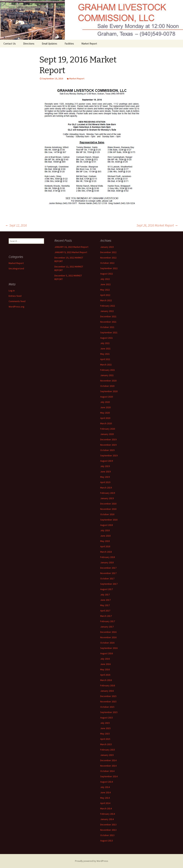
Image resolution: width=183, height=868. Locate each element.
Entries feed (15, 296)
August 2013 (107, 841)
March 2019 (106, 488)
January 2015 (107, 755)
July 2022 (105, 279)
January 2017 (107, 627)
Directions (29, 44)
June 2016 (105, 664)
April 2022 (105, 295)
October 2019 (107, 450)
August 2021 (107, 338)
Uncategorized (16, 268)
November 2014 (108, 766)
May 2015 (105, 734)
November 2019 (108, 445)
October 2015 (107, 707)
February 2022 (108, 306)
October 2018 (107, 514)
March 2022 (106, 300)
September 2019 (109, 455)
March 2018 (106, 552)
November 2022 (108, 258)
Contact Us (10, 44)
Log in (12, 291)
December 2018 (108, 504)
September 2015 (109, 712)
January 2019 (107, 498)
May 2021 (105, 354)
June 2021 (105, 349)
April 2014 (105, 803)
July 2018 (105, 530)
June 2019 (105, 472)
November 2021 (108, 322)
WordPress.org (17, 307)
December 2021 (108, 316)
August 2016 (107, 653)
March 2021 (106, 365)
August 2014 (107, 782)
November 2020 (108, 381)
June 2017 (105, 600)
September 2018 (109, 520)
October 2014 (107, 771)
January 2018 (107, 562)
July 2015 (105, 723)
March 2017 (106, 616)
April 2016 (105, 675)
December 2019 (108, 439)
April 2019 (105, 482)
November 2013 (108, 830)
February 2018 (108, 557)
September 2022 (109, 268)
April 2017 (105, 611)
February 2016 (108, 685)
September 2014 (109, 776)
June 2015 (105, 728)
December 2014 (108, 760)
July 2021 (105, 343)
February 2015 (108, 750)
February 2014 (108, 814)
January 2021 (107, 375)
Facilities (69, 44)
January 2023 (107, 247)
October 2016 (107, 643)
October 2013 (107, 835)
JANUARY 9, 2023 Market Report (71, 252)
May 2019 (105, 477)
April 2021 (105, 359)
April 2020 (105, 418)
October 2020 (107, 386)
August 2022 (107, 274)
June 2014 (105, 792)
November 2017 (108, 573)
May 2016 (105, 669)
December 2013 (108, 825)
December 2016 (108, 632)
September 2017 (109, 584)
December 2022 (108, 252)
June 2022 (105, 284)
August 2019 (107, 461)
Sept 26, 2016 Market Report (157, 225)
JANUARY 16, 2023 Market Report (71, 247)
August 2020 (107, 397)
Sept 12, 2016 (16, 225)
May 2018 (105, 541)
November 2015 (108, 702)
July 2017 (105, 595)
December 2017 (108, 568)
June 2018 (105, 536)
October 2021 (107, 327)
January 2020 (107, 434)
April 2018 (105, 546)
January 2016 (107, 691)
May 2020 (105, 413)
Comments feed (17, 301)
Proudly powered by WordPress (92, 861)
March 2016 (106, 680)
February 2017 (108, 621)
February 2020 (108, 429)
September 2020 (109, 391)
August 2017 (107, 589)
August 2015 (107, 718)
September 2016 (109, 648)
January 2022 (107, 311)
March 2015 (106, 744)
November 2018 (108, 509)
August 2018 (107, 525)
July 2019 (105, 466)
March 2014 (106, 808)
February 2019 (108, 493)
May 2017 (105, 605)
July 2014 (105, 787)
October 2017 (107, 578)
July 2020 (105, 402)
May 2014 (105, 798)
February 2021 (108, 370)
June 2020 (105, 407)
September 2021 (109, 332)
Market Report (89, 44)
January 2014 (107, 819)
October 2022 (107, 263)
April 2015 (105, 739)
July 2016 (105, 659)
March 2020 (106, 423)
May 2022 (105, 290)
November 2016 (108, 637)
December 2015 (108, 696)
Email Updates (50, 44)
